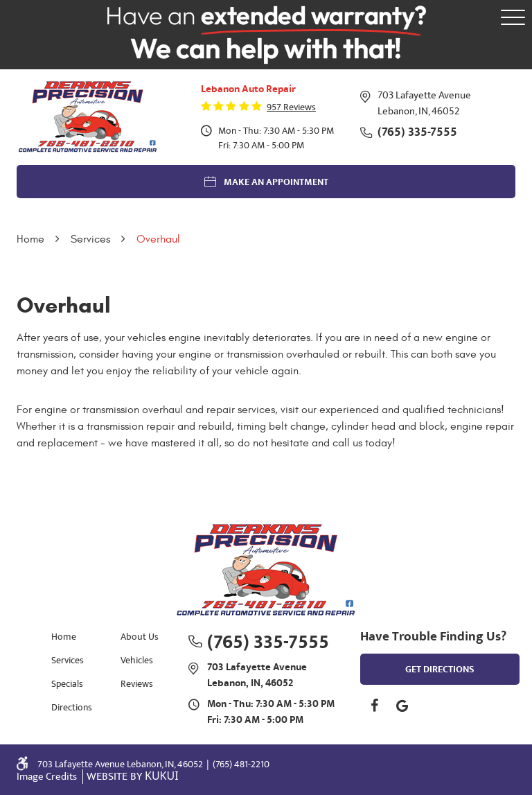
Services (90, 239)
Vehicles (137, 660)
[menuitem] (69, 636)
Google (402, 706)
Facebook (374, 706)
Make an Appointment (276, 182)
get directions (440, 670)
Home (30, 239)
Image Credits (48, 777)
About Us (140, 637)
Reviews (137, 684)
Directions (72, 707)
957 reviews (291, 107)
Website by (133, 777)
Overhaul (158, 239)
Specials (67, 684)
